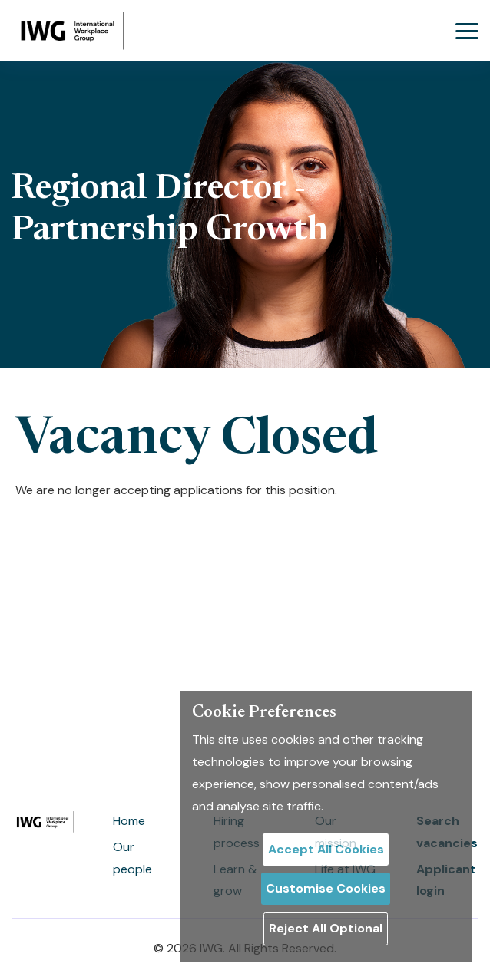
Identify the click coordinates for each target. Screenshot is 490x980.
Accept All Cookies (326, 849)
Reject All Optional (326, 928)
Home (129, 821)
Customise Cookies (326, 888)
